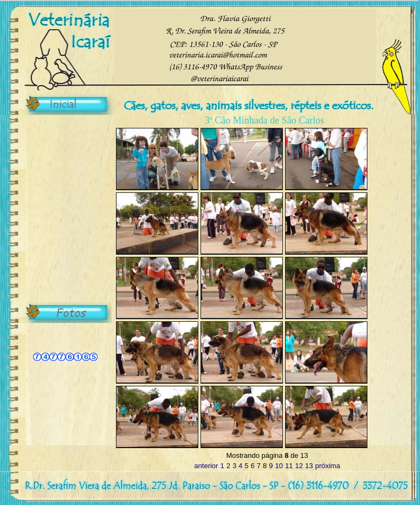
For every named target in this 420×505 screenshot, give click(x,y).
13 (309, 466)
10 (279, 466)
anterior (206, 466)
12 (299, 466)
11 (289, 466)
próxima (327, 466)
